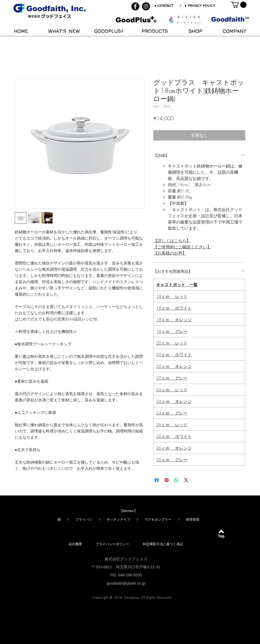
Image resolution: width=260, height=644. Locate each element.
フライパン (84, 519)
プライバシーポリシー (112, 544)
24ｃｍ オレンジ (174, 401)
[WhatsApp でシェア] (176, 480)
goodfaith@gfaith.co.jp (126, 583)
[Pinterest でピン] (167, 480)
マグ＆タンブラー (158, 519)
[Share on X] (186, 480)
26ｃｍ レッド (172, 425)
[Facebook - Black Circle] (135, 6)
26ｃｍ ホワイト (174, 436)
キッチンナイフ (118, 519)
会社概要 (75, 544)
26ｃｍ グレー (172, 460)
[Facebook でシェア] (157, 480)
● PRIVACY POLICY (200, 5)
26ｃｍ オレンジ (174, 448)
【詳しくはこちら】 (172, 241)
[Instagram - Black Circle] (146, 6)
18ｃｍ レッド (172, 296)
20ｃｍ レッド (172, 343)
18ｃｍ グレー (172, 331)
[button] (239, 5)
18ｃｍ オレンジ (174, 320)
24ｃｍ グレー (172, 413)
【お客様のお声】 (170, 253)
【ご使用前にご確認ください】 (182, 247)
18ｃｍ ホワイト (174, 308)
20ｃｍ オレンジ (174, 366)
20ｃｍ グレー (172, 378)
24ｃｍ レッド (172, 390)
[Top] (221, 536)
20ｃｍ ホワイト (174, 355)
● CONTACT (164, 5)
